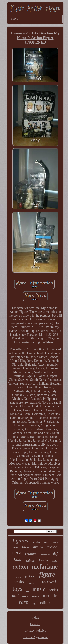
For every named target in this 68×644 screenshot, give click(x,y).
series (53, 590)
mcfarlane (45, 567)
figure (47, 574)
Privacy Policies (35, 631)
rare (23, 602)
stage (34, 603)
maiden (18, 577)
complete (45, 555)
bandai (36, 542)
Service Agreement (35, 637)
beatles (44, 560)
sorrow (25, 597)
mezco (36, 596)
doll (15, 595)
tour (27, 591)
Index (35, 618)
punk (15, 547)
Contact (35, 624)
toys (17, 589)
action (21, 567)
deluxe (26, 547)
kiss (17, 559)
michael (52, 547)
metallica (51, 596)
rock (32, 583)
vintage (55, 542)
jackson (30, 576)
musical (47, 582)
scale (54, 561)
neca (17, 553)
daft (56, 554)
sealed (20, 582)
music (39, 589)
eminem (31, 554)
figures (20, 541)
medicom (30, 561)
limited (38, 547)
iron (46, 542)
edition (46, 603)
